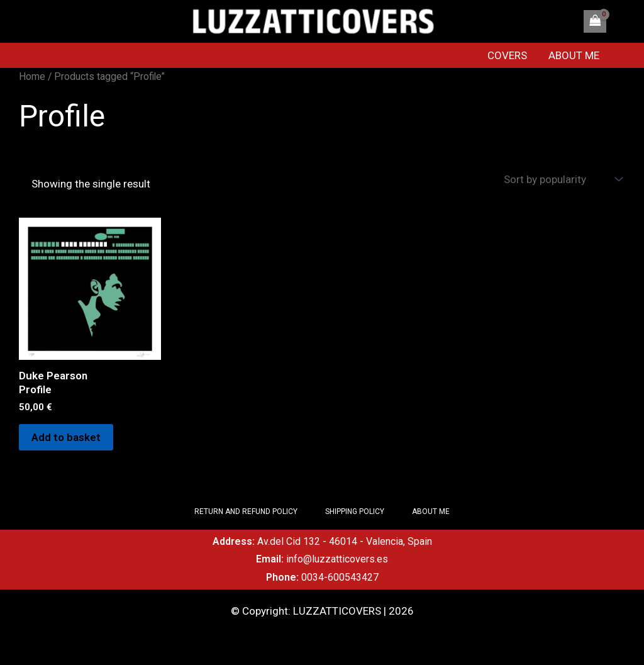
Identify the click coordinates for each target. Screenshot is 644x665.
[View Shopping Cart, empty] (595, 21)
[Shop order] (562, 180)
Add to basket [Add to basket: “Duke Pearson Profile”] (66, 437)
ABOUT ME (574, 55)
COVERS (507, 55)
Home (32, 76)
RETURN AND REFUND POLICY (246, 511)
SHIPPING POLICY (355, 511)
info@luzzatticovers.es (337, 559)
